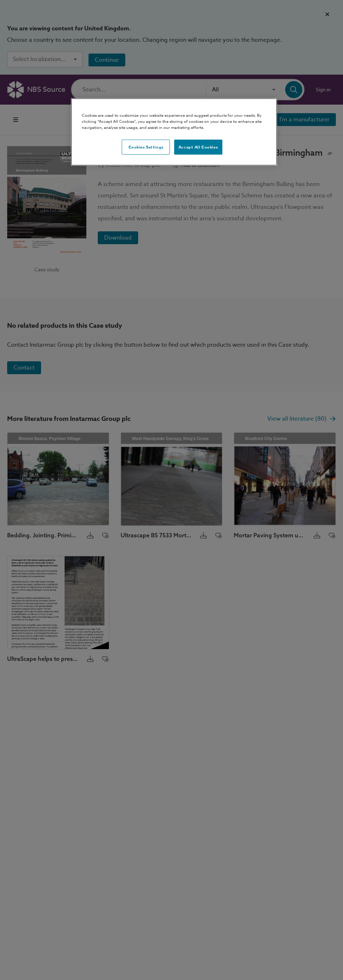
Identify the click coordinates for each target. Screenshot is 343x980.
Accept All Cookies (198, 147)
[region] (174, 132)
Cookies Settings (146, 147)
